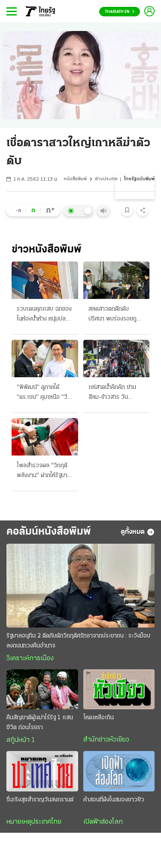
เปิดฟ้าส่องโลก (103, 822)
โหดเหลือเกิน (99, 718)
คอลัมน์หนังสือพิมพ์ (49, 532)
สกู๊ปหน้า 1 (21, 740)
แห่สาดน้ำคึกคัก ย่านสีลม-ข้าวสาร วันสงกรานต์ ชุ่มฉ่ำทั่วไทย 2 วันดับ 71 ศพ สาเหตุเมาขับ (115, 393)
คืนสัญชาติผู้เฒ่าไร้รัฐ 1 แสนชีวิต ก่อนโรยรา (40, 723)
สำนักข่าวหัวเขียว (106, 740)
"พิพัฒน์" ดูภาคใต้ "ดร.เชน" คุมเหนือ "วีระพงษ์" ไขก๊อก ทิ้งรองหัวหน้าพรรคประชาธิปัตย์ (45, 393)
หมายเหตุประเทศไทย (34, 822)
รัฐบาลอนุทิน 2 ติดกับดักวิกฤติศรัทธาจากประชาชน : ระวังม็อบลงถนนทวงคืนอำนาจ (78, 641)
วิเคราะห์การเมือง (30, 659)
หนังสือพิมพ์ (75, 179)
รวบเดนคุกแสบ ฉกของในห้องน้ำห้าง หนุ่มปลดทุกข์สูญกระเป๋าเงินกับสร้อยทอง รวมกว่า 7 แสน (44, 315)
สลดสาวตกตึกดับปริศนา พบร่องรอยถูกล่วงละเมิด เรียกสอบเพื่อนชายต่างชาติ (114, 315)
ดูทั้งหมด (138, 532)
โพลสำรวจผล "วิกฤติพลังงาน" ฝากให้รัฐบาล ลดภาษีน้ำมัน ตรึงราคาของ (44, 471)
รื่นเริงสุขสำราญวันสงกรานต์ (40, 800)
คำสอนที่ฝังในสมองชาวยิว (114, 800)
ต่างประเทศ (106, 179)
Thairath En (120, 12)
